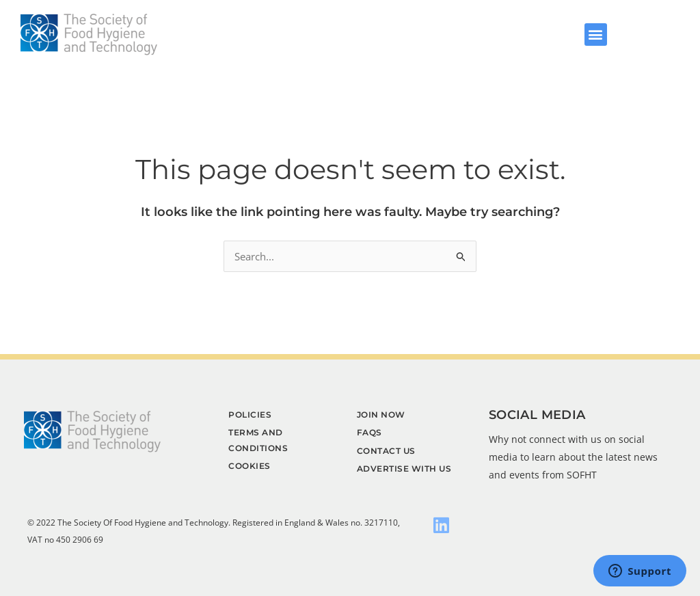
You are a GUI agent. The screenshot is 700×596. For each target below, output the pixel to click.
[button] (596, 35)
